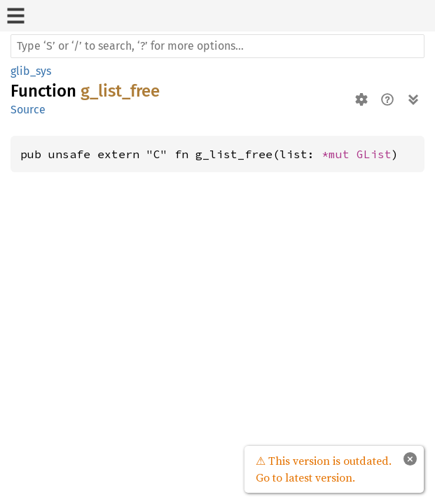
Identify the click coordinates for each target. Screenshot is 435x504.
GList (374, 154)
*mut (339, 154)
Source (28, 110)
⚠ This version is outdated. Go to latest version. (324, 469)
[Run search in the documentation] (217, 46)
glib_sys (31, 71)
